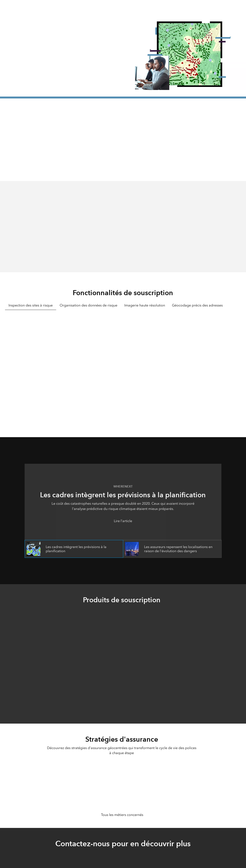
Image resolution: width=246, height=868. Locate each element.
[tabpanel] (123, 367)
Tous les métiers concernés (122, 815)
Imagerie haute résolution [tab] (145, 305)
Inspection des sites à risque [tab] (31, 305)
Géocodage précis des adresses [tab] (197, 305)
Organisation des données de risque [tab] (88, 305)
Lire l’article (123, 521)
